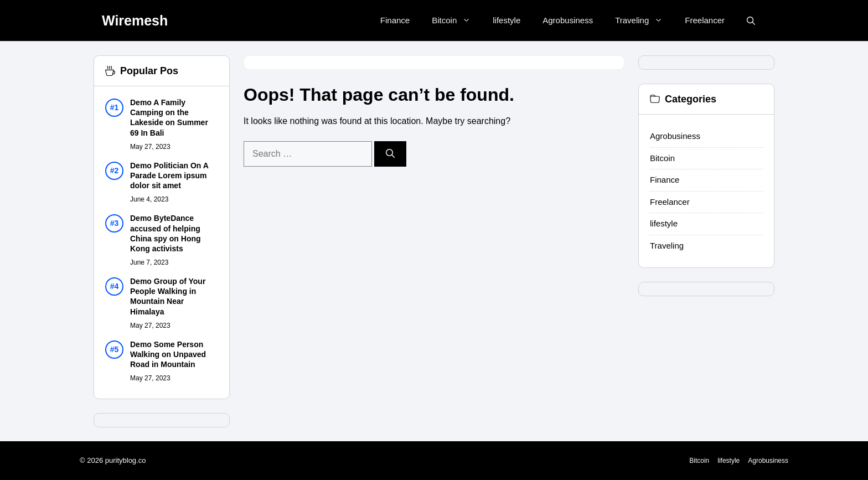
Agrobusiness (568, 20)
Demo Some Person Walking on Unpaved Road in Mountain (168, 354)
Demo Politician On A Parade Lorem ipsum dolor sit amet (169, 176)
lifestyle (507, 20)
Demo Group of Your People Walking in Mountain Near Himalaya (168, 296)
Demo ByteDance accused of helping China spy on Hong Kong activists (166, 233)
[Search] (390, 154)
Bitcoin (457, 20)
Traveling (644, 20)
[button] (751, 21)
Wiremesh (135, 20)
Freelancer (705, 20)
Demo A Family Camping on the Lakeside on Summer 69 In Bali (169, 118)
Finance (395, 20)
